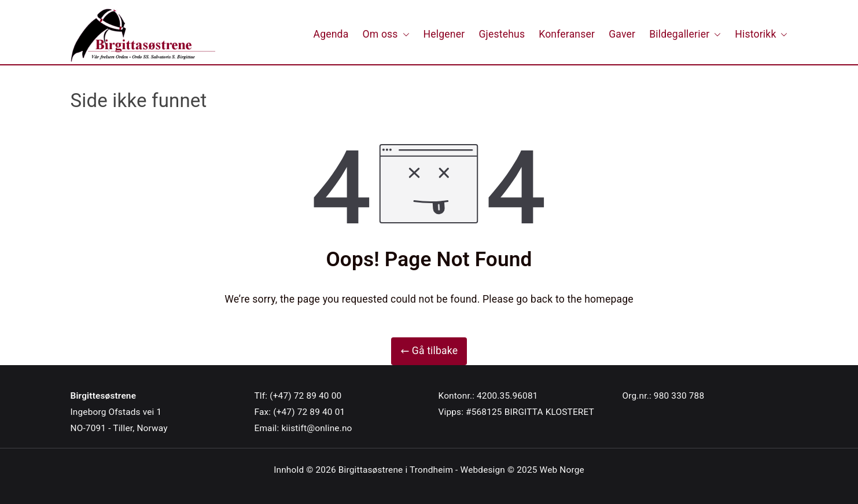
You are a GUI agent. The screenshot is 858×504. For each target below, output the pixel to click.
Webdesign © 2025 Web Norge (522, 470)
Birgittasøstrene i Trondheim (396, 470)
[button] (404, 35)
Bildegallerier (685, 35)
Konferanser (567, 34)
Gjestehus (502, 34)
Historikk (761, 35)
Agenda (331, 34)
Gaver (622, 34)
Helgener (444, 34)
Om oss (386, 35)
